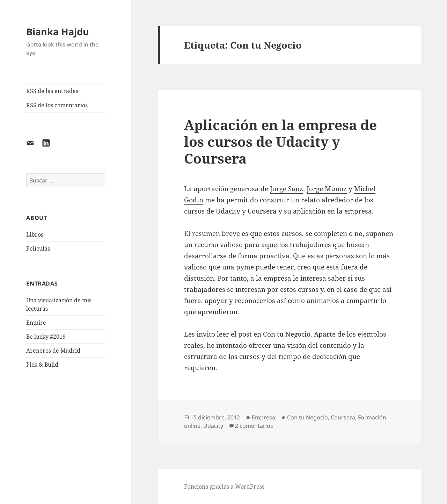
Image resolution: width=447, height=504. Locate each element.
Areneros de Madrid (53, 351)
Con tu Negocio (307, 417)
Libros (35, 235)
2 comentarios (254, 426)
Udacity (213, 426)
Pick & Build (42, 365)
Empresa (263, 417)
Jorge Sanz (287, 189)
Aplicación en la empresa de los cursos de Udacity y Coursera (280, 141)
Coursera (343, 417)
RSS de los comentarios (57, 105)
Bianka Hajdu (58, 32)
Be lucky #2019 (46, 337)
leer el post (234, 334)
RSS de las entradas (52, 91)
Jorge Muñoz (327, 189)
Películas (38, 249)
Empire (36, 323)
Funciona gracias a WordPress (224, 487)
